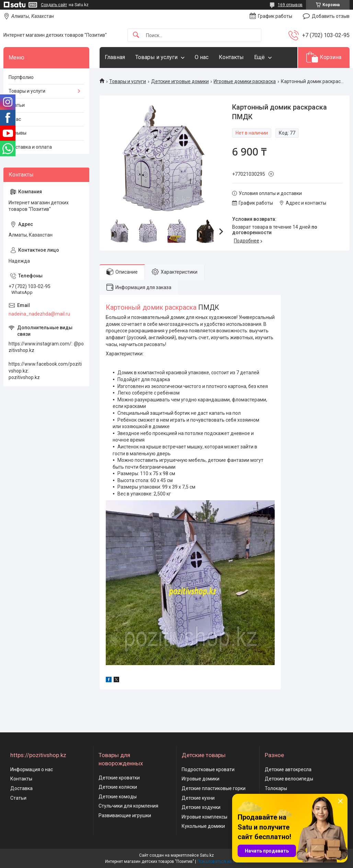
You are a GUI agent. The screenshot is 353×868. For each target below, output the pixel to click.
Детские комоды (118, 797)
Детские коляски (118, 787)
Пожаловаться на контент (223, 861)
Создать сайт (54, 5)
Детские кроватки (119, 778)
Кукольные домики (203, 826)
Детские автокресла (288, 769)
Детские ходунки (201, 807)
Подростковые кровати (208, 769)
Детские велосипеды (289, 779)
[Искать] (136, 35)
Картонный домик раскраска (151, 307)
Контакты (231, 57)
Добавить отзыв (331, 16)
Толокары (276, 788)
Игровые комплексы (204, 817)
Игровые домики (201, 779)
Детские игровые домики (180, 81)
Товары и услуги (156, 57)
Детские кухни (198, 798)
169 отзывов (290, 5)
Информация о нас (32, 769)
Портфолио (21, 77)
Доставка (21, 788)
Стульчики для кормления (128, 806)
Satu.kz (207, 855)
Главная (115, 57)
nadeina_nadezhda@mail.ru (39, 314)
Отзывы (18, 133)
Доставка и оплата (30, 147)
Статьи (17, 105)
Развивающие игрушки (125, 815)
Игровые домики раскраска (245, 81)
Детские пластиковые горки (214, 788)
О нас (202, 57)
